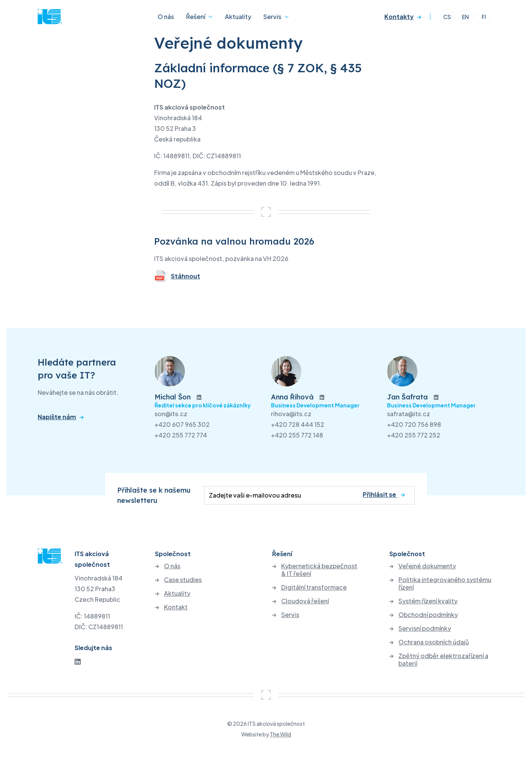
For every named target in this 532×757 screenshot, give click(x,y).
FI (484, 17)
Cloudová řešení (305, 601)
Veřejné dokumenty (427, 566)
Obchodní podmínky (428, 615)
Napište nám (57, 417)
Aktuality (238, 17)
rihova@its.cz (291, 414)
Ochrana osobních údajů (434, 642)
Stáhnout (177, 276)
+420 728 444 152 (298, 424)
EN (465, 17)
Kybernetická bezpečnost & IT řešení (319, 570)
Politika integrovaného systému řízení (445, 584)
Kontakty (399, 17)
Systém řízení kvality (428, 601)
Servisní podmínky (425, 628)
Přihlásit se (380, 494)
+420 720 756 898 (414, 424)
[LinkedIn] (78, 661)
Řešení (196, 17)
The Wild (280, 734)
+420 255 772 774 (181, 435)
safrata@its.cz (409, 414)
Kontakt (176, 607)
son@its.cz (171, 414)
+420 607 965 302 (182, 424)
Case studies (183, 580)
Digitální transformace (314, 587)
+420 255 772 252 (414, 435)
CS (447, 17)
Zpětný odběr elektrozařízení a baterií (443, 660)
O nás (166, 17)
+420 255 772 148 (297, 435)
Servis (272, 17)
